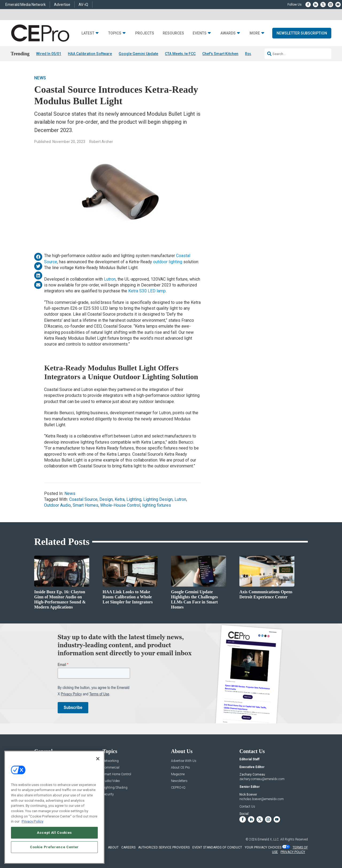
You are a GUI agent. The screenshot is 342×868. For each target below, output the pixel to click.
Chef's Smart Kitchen (220, 54)
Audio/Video (111, 781)
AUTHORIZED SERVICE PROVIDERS (164, 847)
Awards (228, 33)
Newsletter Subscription (302, 33)
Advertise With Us (184, 761)
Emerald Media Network (26, 5)
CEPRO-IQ (178, 788)
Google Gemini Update (138, 54)
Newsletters (179, 781)
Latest (88, 33)
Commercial (111, 768)
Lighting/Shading (115, 788)
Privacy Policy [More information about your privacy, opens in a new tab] (32, 821)
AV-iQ (83, 5)
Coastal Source (83, 499)
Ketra (120, 499)
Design (106, 499)
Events (200, 33)
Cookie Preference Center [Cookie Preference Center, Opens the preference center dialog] (54, 847)
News (40, 78)
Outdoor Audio (57, 505)
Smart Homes (85, 505)
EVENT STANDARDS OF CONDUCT (217, 847)
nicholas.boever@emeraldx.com (262, 799)
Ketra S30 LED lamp (147, 291)
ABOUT (113, 847)
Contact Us (247, 807)
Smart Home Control (117, 774)
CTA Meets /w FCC (180, 54)
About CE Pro (180, 768)
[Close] (98, 759)
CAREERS (128, 847)
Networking (111, 761)
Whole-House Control (120, 505)
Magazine (178, 774)
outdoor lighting (168, 262)
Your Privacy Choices (263, 847)
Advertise (62, 5)
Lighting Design (158, 499)
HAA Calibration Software (90, 54)
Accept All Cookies (54, 833)
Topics (115, 33)
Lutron (110, 279)
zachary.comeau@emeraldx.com (262, 779)
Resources (173, 33)
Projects (145, 33)
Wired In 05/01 (49, 54)
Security (108, 794)
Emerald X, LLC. (269, 839)
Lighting (134, 499)
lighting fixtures (157, 505)
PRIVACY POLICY (293, 852)
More (255, 33)
